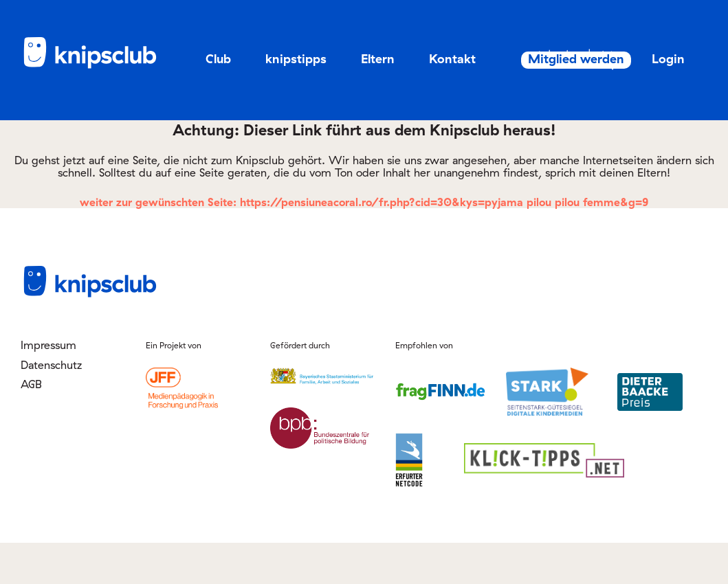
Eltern (378, 59)
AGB (31, 425)
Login (653, 100)
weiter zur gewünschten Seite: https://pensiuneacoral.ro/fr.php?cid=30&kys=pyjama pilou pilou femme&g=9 (364, 243)
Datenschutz (51, 405)
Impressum (48, 386)
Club (218, 59)
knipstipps (296, 59)
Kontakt (452, 59)
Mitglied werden (639, 59)
